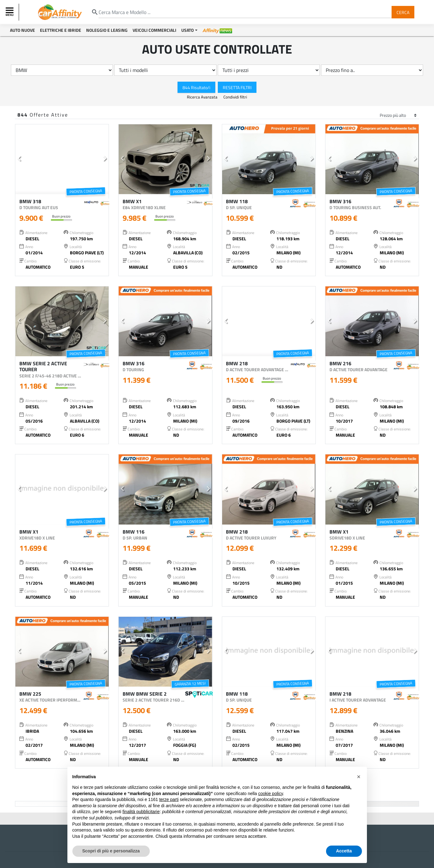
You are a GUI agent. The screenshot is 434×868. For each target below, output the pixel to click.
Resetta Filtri (237, 87)
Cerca (403, 12)
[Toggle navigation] (10, 12)
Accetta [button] (344, 851)
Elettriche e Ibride (61, 30)
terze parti (169, 799)
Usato (188, 30)
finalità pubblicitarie (141, 812)
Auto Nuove (22, 30)
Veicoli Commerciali (154, 30)
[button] (19, 159)
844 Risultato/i (196, 87)
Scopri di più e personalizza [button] (111, 851)
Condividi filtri (235, 97)
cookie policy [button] (270, 794)
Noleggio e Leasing (107, 30)
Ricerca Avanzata (203, 97)
